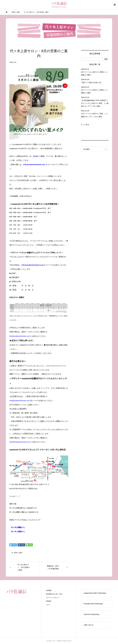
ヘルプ (48, 605)
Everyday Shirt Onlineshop (93, 604)
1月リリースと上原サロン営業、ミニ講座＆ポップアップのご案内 (94, 115)
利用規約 (49, 601)
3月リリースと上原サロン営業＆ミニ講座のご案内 (94, 91)
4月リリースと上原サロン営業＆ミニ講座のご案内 (94, 73)
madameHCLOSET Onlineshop (95, 593)
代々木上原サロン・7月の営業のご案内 (24, 567)
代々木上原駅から (18, 531)
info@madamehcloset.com (56, 366)
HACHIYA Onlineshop (91, 614)
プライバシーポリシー (53, 598)
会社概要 (49, 590)
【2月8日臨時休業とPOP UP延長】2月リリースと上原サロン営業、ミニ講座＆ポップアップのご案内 (95, 103)
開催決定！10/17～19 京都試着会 (53, 567)
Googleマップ (15, 496)
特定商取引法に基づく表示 (54, 594)
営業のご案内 (18, 553)
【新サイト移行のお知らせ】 (91, 82)
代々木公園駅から (18, 527)
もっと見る (85, 125)
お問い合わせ (88, 625)
